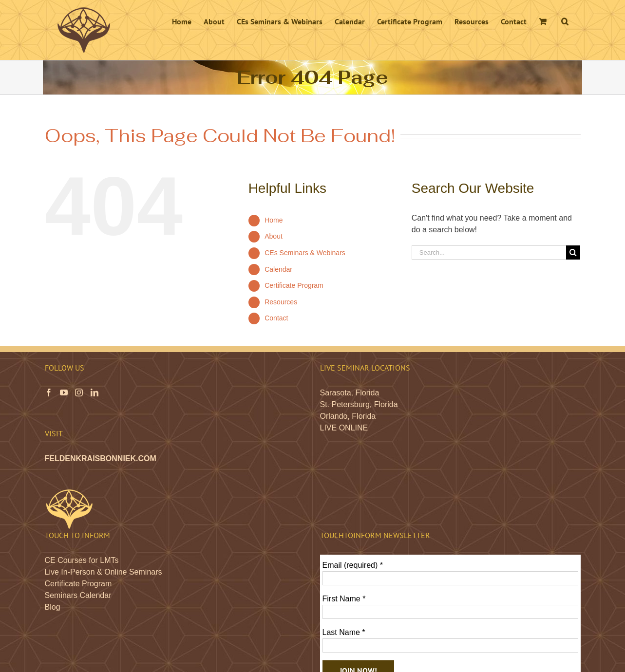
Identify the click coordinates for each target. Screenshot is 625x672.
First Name (344, 599)
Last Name (344, 632)
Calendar (278, 269)
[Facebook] (49, 392)
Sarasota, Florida (350, 393)
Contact (276, 318)
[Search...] (489, 252)
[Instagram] (79, 392)
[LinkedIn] (95, 392)
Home (274, 220)
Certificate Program (294, 285)
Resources (281, 302)
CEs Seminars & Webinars (305, 253)
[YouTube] (64, 392)
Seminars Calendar (78, 595)
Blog (53, 607)
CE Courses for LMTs (82, 560)
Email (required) (353, 565)
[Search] (573, 252)
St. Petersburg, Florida (359, 404)
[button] (565, 20)
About (274, 236)
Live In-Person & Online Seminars (104, 572)
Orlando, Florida (348, 416)
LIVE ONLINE (344, 428)
